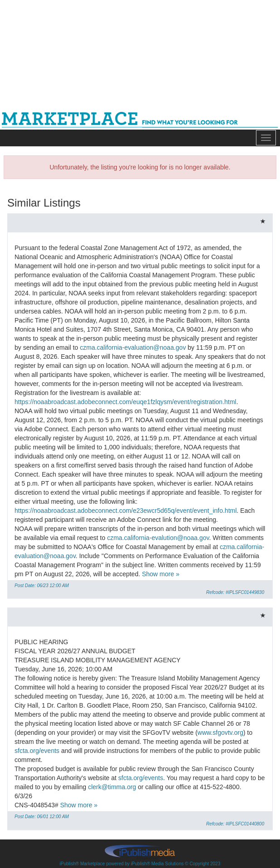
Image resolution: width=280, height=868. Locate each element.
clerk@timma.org (112, 787)
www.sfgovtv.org (220, 733)
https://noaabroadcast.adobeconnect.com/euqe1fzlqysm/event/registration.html (125, 402)
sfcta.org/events (37, 751)
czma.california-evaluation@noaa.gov (133, 347)
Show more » (161, 574)
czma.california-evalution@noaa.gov (158, 538)
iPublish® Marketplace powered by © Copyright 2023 (140, 852)
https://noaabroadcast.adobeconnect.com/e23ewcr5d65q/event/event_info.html (126, 511)
